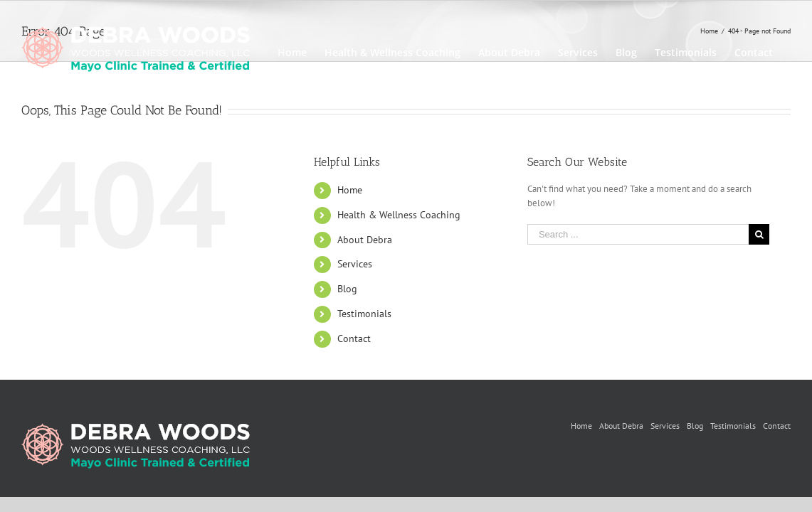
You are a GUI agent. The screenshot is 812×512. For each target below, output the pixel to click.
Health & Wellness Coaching (399, 215)
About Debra (365, 240)
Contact (354, 338)
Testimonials (364, 314)
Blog (347, 289)
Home (350, 190)
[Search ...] (638, 234)
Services (355, 264)
